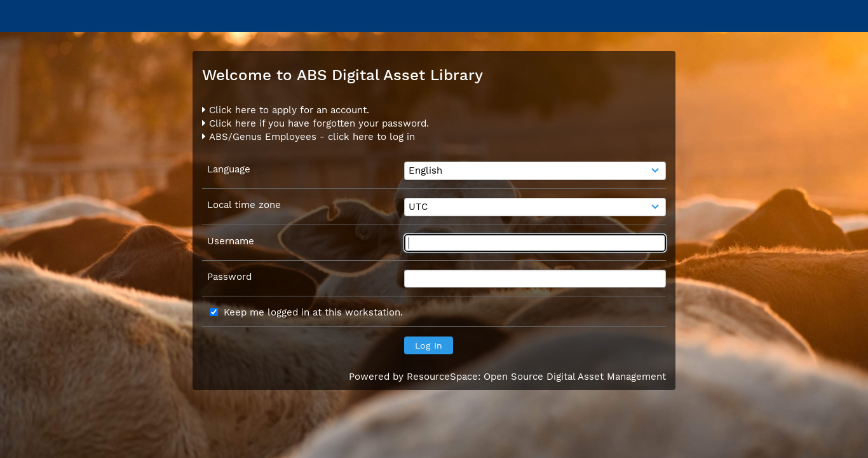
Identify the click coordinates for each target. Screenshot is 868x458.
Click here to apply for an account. (286, 110)
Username (231, 241)
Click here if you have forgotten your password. (315, 123)
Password (229, 277)
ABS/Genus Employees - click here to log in (309, 137)
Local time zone (244, 205)
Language (229, 169)
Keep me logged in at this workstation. (313, 312)
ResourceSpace (442, 377)
